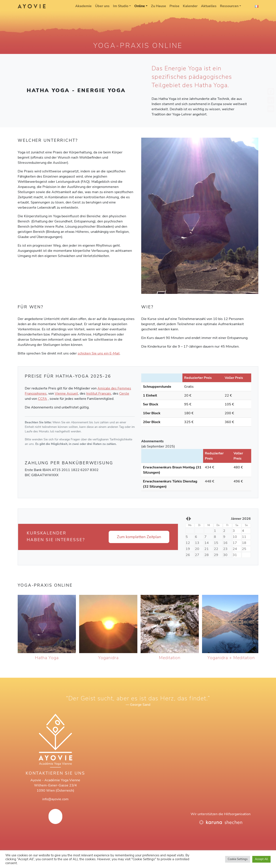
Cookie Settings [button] (238, 859)
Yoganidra (108, 658)
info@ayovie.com (55, 799)
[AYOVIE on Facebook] (55, 816)
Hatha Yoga (47, 658)
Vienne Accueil (66, 394)
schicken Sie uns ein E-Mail (99, 353)
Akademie (83, 6)
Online (140, 6)
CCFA (42, 399)
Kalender (190, 6)
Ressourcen (229, 6)
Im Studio (121, 6)
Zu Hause (158, 6)
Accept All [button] (261, 859)
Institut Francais (99, 394)
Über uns (102, 6)
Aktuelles (209, 6)
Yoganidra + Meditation (231, 658)
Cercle (124, 394)
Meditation (170, 658)
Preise (174, 6)
